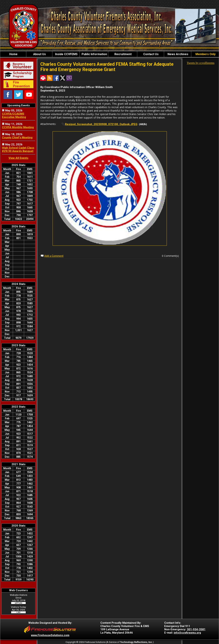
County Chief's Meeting (17, 138)
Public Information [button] (94, 54)
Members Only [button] (205, 54)
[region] (109, 54)
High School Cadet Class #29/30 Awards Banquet (18, 149)
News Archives (178, 54)
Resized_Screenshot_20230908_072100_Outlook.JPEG (101, 124)
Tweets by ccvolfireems (201, 63)
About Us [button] (39, 54)
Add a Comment (54, 256)
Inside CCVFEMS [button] (66, 54)
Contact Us (151, 54)
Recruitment (123, 54)
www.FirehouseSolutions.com (50, 635)
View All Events (18, 158)
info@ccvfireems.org (187, 633)
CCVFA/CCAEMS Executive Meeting (14, 115)
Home (13, 54)
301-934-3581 (196, 629)
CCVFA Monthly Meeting (18, 127)
